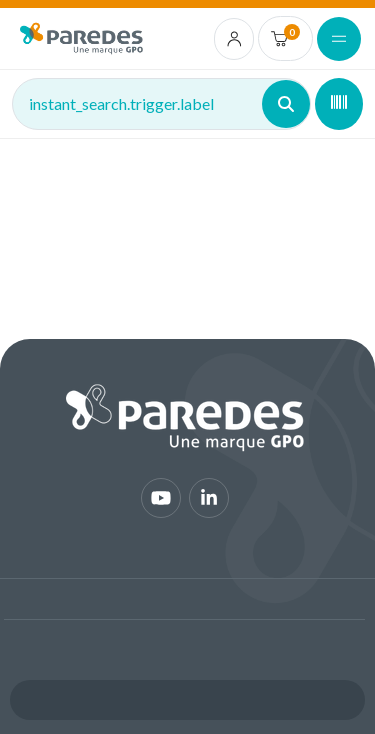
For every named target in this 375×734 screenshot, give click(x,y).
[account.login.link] (234, 39)
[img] (81, 38)
